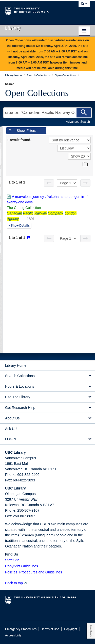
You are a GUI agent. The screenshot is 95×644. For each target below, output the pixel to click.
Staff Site (12, 560)
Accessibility (13, 635)
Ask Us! (11, 429)
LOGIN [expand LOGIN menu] (11, 439)
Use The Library (18, 397)
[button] (26, 583)
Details (19, 226)
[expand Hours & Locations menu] (90, 387)
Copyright (71, 629)
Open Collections (37, 93)
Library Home (16, 365)
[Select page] (67, 183)
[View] (74, 148)
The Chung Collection (24, 208)
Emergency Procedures (21, 629)
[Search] (84, 113)
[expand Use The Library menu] (90, 397)
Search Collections (20, 376)
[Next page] (85, 183)
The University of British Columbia (35, 10)
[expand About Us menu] (90, 418)
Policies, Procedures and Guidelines (34, 572)
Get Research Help (20, 408)
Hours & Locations (20, 386)
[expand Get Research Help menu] (90, 408)
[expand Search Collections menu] (90, 376)
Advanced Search (78, 122)
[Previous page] (49, 183)
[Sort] (70, 140)
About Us (12, 418)
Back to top (16, 583)
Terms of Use (50, 629)
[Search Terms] (48, 113)
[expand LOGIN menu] (90, 439)
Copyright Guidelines (22, 566)
